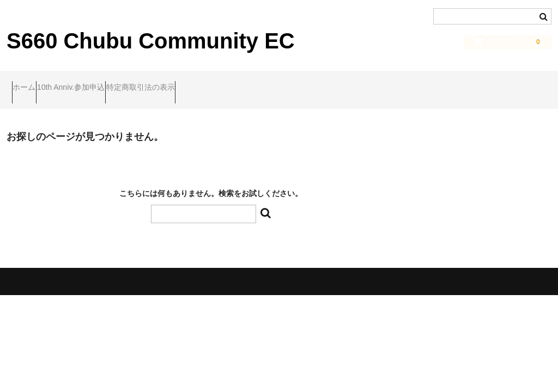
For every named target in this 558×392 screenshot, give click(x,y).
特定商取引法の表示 (187, 82)
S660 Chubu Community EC (151, 41)
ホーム (29, 82)
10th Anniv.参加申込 (97, 82)
